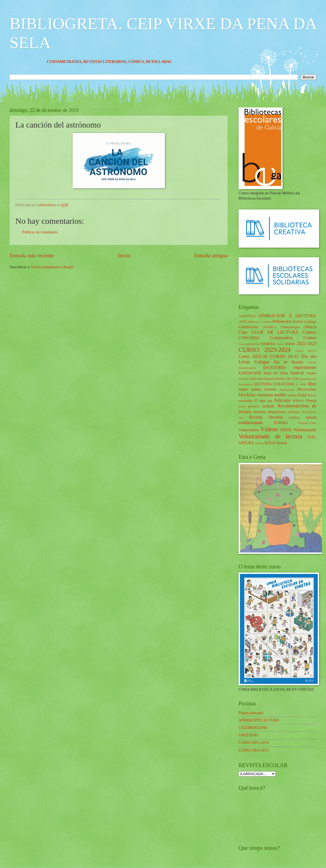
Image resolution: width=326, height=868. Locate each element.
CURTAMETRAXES (87, 62)
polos (242, 406)
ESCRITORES (275, 368)
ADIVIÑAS (247, 316)
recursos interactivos (269, 412)
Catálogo (310, 322)
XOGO (270, 443)
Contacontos (281, 338)
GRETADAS (248, 735)
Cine (243, 332)
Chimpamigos (290, 327)
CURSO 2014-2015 (254, 750)
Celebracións (248, 327)
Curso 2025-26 (253, 356)
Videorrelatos (249, 430)
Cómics (309, 332)
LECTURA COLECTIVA (274, 384)
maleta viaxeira (264, 389)
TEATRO (281, 423)
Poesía (311, 401)
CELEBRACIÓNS (253, 728)
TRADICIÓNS (307, 423)
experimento (305, 367)
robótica (294, 418)
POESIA (299, 401)
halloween (256, 379)
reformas (293, 412)
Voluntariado (305, 430)
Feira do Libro (276, 373)
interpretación (308, 379)
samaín (311, 417)
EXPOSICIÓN (250, 373)
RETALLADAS (182, 62)
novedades (246, 401)
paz (270, 401)
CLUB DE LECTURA (275, 332)
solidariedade (251, 423)
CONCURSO (249, 338)
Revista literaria (266, 417)
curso (280, 344)
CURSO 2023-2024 (265, 350)
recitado (268, 406)
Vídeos (269, 429)
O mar (260, 401)
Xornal (281, 443)
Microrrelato (307, 389)
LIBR (303, 384)
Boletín (298, 322)
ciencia (310, 327)
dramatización (247, 368)
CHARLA (270, 327)
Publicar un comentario (40, 232)
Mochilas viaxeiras (256, 395)
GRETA (244, 379)
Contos (310, 338)
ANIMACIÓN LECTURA (259, 720)
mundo (292, 395)
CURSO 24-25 (284, 356)
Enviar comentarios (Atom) (52, 267)
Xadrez (259, 443)
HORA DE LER (287, 379)
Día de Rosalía (288, 362)
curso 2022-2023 (301, 343)
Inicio (124, 255)
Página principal (251, 713)
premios (254, 406)
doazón (312, 362)
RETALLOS (309, 412)
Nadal (302, 395)
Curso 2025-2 (306, 351)
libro (312, 384)
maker (243, 389)
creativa (268, 343)
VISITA (286, 430)
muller (280, 395)
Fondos (311, 373)
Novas (312, 395)
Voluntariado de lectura (270, 436)
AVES (243, 322)
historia (270, 379)
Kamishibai (246, 384)
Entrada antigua (211, 255)
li (297, 384)
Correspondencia (249, 344)
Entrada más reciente (32, 255)
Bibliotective (282, 321)
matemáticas (287, 389)
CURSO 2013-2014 (254, 743)
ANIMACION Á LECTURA (287, 316)
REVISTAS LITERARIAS (128, 62)
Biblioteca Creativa (260, 322)
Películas (282, 400)
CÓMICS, (161, 62)
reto (241, 418)
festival (297, 373)
